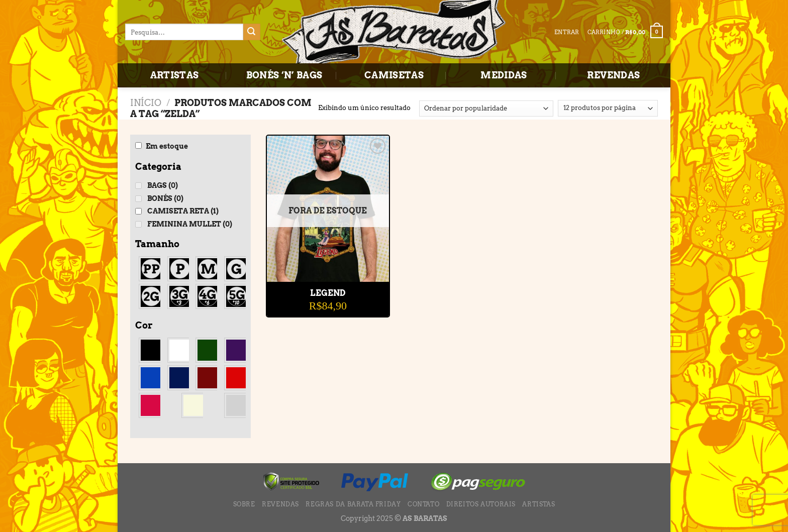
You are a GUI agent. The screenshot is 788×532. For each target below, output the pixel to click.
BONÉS (165, 198)
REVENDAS (613, 75)
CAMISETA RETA (183, 211)
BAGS (163, 185)
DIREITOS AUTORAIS (481, 504)
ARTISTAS (175, 75)
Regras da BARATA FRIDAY (353, 504)
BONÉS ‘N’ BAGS (284, 75)
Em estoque (167, 146)
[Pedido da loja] (486, 109)
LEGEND (328, 293)
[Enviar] (252, 32)
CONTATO (423, 504)
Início (146, 103)
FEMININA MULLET (190, 224)
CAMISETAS (394, 75)
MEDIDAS (504, 75)
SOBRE (244, 504)
